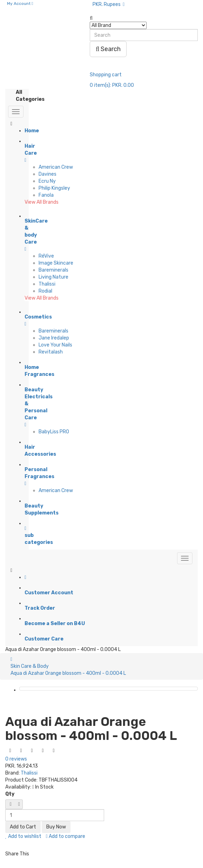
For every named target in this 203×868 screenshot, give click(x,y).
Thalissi (47, 284)
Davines (48, 174)
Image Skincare (56, 263)
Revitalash (51, 352)
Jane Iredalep (54, 338)
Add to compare (66, 836)
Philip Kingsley (54, 188)
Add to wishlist (23, 836)
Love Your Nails (55, 345)
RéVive (46, 256)
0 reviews (16, 759)
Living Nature (53, 277)
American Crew (56, 167)
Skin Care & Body (30, 666)
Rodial (45, 291)
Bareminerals (53, 270)
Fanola (46, 195)
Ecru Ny (47, 181)
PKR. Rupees (109, 4)
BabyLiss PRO (54, 432)
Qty (10, 794)
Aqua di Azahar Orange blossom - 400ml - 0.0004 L (68, 673)
